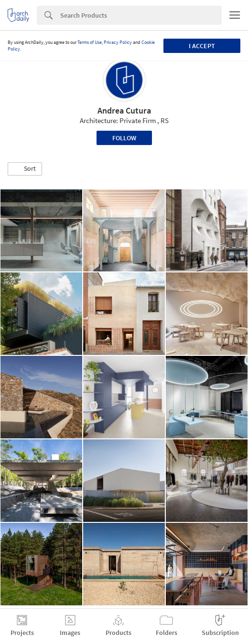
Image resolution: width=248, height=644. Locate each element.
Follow (124, 138)
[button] (25, 169)
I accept (202, 46)
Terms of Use (90, 42)
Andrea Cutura (124, 110)
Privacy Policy (118, 42)
